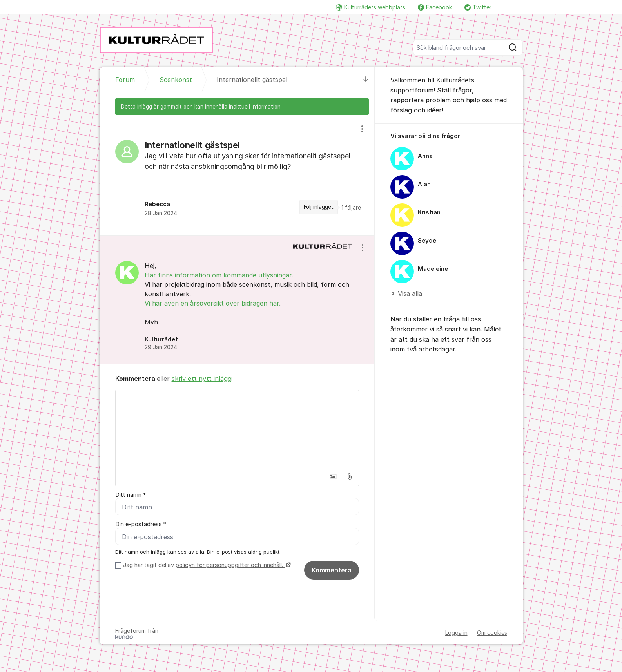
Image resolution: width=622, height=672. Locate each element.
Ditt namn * (131, 495)
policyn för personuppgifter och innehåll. (230, 565)
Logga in (456, 633)
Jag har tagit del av (206, 565)
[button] (333, 476)
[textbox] (237, 429)
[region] (237, 175)
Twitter (478, 7)
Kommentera (332, 571)
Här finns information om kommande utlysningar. (219, 275)
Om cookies (492, 633)
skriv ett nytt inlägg (202, 379)
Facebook (435, 7)
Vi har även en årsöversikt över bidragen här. (213, 303)
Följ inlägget (319, 207)
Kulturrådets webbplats (371, 7)
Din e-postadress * (141, 525)
